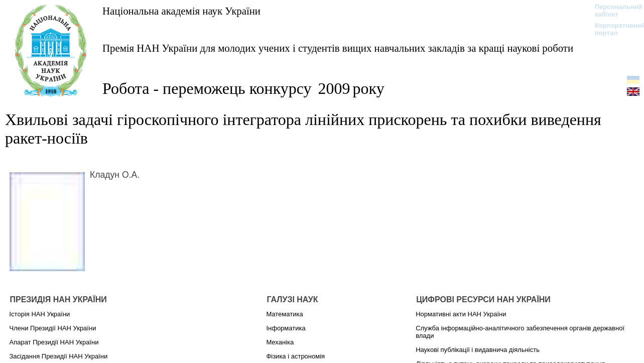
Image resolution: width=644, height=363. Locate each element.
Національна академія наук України (181, 11)
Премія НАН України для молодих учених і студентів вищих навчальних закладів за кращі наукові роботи (338, 48)
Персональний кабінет (614, 11)
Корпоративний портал (614, 29)
